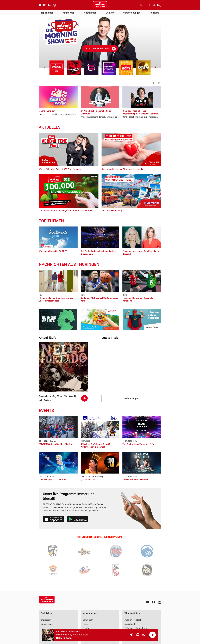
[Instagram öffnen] (45, 5)
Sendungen (88, 620)
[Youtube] (147, 602)
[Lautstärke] (132, 635)
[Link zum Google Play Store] (78, 520)
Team (85, 624)
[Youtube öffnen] (40, 5)
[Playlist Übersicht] (144, 635)
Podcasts (154, 13)
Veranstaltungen (132, 13)
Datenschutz (47, 624)
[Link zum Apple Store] (54, 520)
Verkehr (110, 13)
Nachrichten (90, 13)
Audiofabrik (130, 624)
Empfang (87, 628)
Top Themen (47, 13)
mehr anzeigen (131, 398)
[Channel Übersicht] (138, 635)
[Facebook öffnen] (49, 5)
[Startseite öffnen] (100, 5)
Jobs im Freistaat (133, 620)
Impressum (46, 620)
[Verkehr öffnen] (54, 5)
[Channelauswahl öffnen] (146, 5)
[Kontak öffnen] (141, 5)
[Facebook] (154, 602)
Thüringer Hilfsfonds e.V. (136, 628)
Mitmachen (69, 13)
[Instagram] (160, 602)
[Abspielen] (153, 635)
